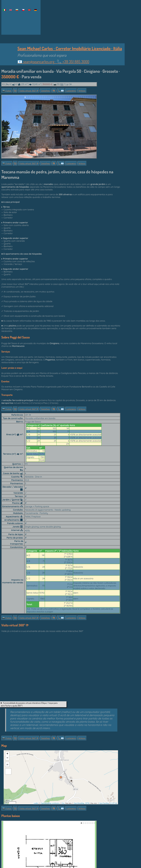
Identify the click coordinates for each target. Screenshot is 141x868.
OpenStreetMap (79, 803)
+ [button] (7, 754)
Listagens (71, 91)
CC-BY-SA (113, 803)
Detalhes (45, 91)
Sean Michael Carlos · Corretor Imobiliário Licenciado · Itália (70, 48)
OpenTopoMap (104, 803)
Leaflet (36, 803)
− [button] (7, 758)
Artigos (82, 91)
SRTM (87, 803)
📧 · (53, 61)
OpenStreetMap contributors (50, 803)
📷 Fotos (7, 91)
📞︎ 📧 (61, 91)
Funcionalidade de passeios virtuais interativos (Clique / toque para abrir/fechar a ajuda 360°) (29, 704)
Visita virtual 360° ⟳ (29, 91)
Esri (63, 803)
